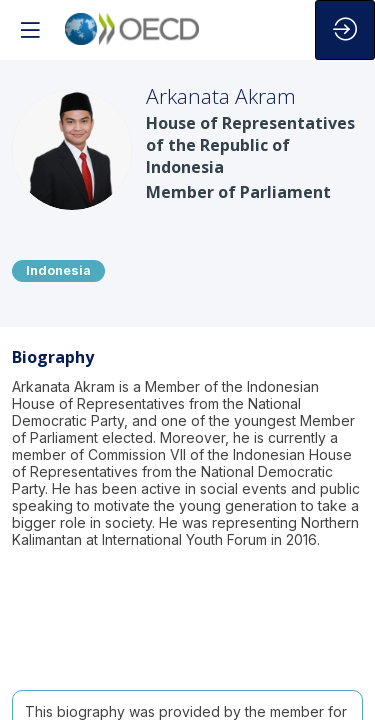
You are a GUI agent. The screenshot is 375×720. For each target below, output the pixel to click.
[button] (30, 30)
